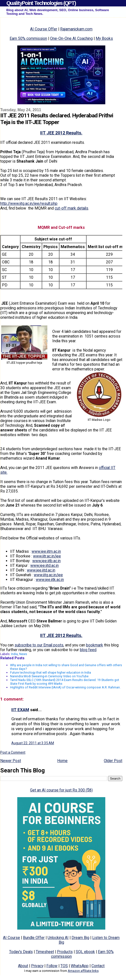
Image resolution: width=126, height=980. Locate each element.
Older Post (113, 761)
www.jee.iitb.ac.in (46, 561)
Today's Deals (21, 952)
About (23, 966)
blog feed (88, 650)
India (14, 654)
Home (62, 761)
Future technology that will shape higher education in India (51, 672)
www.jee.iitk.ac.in (50, 580)
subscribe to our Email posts (39, 645)
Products (65, 952)
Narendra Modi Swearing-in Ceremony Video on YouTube (49, 676)
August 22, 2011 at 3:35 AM (33, 743)
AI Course (11, 938)
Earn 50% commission (28, 38)
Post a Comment (13, 752)
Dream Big (80, 938)
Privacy (37, 966)
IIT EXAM (20, 710)
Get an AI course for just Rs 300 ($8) (61, 790)
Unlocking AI (58, 938)
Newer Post (11, 761)
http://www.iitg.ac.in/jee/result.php (29, 203)
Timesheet (45, 952)
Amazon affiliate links (83, 971)
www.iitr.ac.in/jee (47, 556)
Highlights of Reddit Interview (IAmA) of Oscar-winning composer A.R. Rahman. (65, 687)
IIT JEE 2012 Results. (61, 133)
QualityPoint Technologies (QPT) (41, 3)
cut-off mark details (72, 208)
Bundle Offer (34, 938)
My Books (104, 38)
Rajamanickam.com (76, 29)
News (23, 654)
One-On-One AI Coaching (71, 38)
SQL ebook (85, 952)
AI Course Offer (44, 29)
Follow (52, 966)
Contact (98, 966)
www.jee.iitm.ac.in (46, 551)
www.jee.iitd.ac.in (45, 565)
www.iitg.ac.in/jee (48, 575)
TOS (64, 966)
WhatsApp (80, 966)
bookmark (95, 645)
